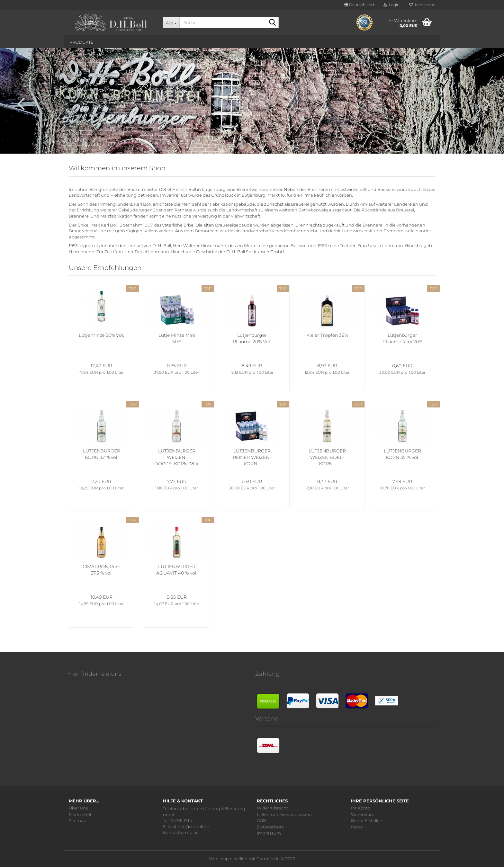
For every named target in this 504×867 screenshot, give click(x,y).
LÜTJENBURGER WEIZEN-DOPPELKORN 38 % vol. (177, 457)
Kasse (357, 827)
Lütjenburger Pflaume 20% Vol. (252, 338)
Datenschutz (270, 827)
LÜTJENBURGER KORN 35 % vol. (402, 454)
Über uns (78, 808)
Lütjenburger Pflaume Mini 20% (402, 338)
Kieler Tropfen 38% (327, 335)
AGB (261, 821)
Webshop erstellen (228, 859)
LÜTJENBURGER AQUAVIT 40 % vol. (177, 570)
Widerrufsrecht (272, 808)
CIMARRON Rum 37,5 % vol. (102, 570)
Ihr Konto (361, 808)
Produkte (81, 42)
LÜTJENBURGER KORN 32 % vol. (102, 454)
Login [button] (392, 5)
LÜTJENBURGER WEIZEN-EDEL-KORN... (327, 457)
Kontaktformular (180, 832)
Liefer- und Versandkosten (284, 814)
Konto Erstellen (367, 821)
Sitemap (78, 821)
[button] (359, 5)
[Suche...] (171, 22)
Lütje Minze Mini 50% (177, 338)
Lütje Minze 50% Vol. (101, 335)
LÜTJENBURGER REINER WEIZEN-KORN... (252, 457)
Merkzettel (422, 5)
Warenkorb (363, 814)
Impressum (269, 833)
